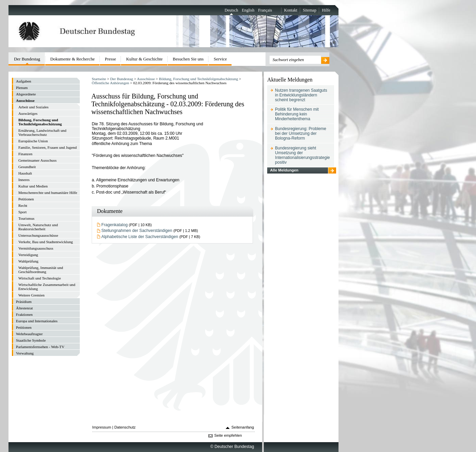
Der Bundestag (121, 79)
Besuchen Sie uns (188, 59)
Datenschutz (125, 427)
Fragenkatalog (115, 225)
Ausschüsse (146, 79)
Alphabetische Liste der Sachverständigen (140, 237)
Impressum (102, 427)
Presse (111, 59)
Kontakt (291, 10)
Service (221, 59)
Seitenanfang (243, 427)
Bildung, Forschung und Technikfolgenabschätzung (198, 79)
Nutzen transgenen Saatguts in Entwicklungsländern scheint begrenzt (301, 95)
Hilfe (326, 10)
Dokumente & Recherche (72, 59)
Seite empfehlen (228, 435)
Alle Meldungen (284, 170)
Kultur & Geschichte (145, 59)
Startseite (99, 79)
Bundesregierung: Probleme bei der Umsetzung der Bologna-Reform (301, 133)
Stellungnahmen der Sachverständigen (137, 231)
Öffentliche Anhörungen (110, 83)
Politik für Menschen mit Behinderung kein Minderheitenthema (297, 114)
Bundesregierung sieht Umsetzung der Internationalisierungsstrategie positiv (303, 155)
